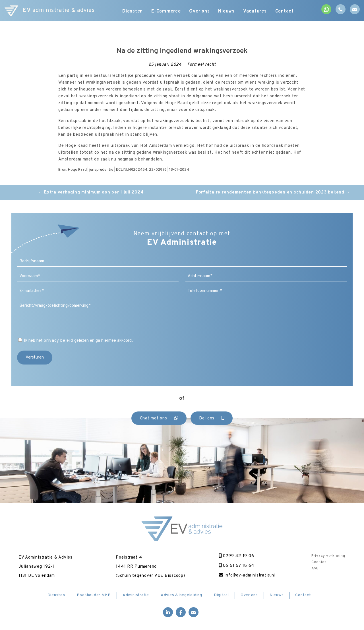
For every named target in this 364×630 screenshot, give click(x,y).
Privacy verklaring (328, 556)
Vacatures (255, 11)
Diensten (133, 11)
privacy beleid (58, 341)
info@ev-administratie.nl (247, 576)
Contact (285, 11)
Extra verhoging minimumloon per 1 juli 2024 (91, 192)
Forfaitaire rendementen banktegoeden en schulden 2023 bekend (273, 192)
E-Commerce (166, 11)
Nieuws (227, 11)
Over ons (200, 11)
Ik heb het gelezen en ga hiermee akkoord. (78, 341)
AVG (315, 569)
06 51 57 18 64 (237, 566)
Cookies (319, 562)
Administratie (136, 595)
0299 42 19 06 (237, 556)
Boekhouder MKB (94, 595)
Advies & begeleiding (181, 595)
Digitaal (221, 595)
